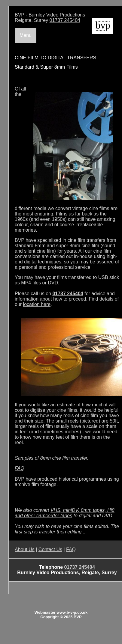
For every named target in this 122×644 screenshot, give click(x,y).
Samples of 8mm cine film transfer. (52, 458)
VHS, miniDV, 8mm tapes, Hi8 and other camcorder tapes (65, 513)
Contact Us (50, 549)
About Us (25, 549)
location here (37, 304)
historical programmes (82, 479)
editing (74, 532)
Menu (26, 35)
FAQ (20, 468)
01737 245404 (65, 20)
